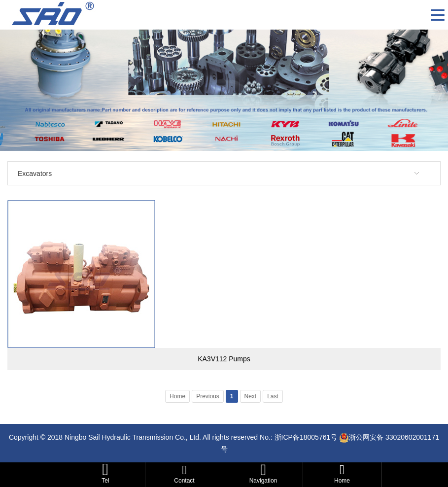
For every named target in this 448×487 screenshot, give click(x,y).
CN (419, 15)
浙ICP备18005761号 (306, 437)
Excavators (35, 174)
